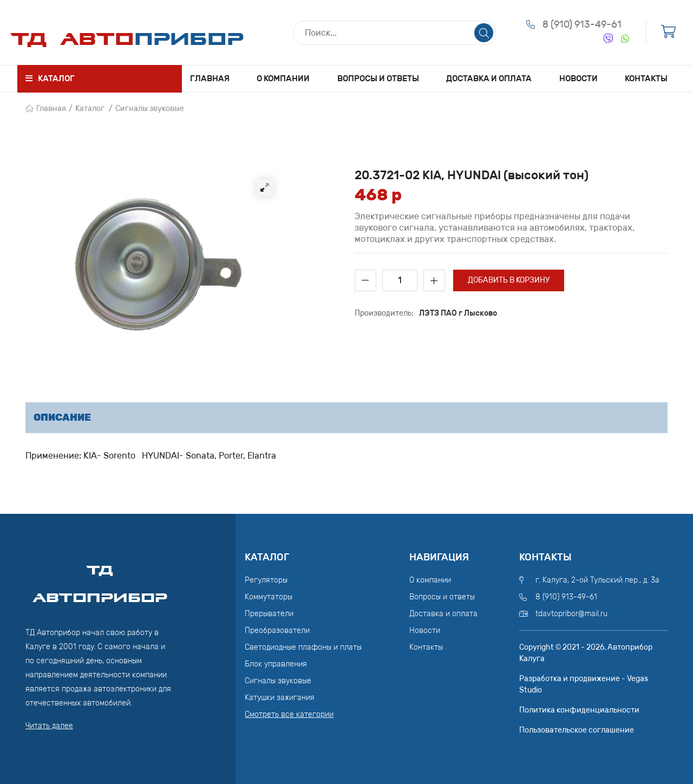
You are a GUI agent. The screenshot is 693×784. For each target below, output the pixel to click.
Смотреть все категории (289, 714)
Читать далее (49, 726)
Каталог (90, 109)
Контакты (646, 79)
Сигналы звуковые (150, 109)
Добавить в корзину (509, 280)
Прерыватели (269, 614)
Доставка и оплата (489, 79)
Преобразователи (277, 631)
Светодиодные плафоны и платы (303, 647)
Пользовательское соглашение (577, 730)
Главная (210, 79)
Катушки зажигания (280, 698)
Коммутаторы (269, 597)
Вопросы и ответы (378, 79)
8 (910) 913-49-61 (582, 24)
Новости (578, 79)
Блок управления (276, 664)
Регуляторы (266, 580)
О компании (283, 79)
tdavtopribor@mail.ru (571, 614)
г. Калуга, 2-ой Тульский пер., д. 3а (597, 580)
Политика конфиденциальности (579, 710)
